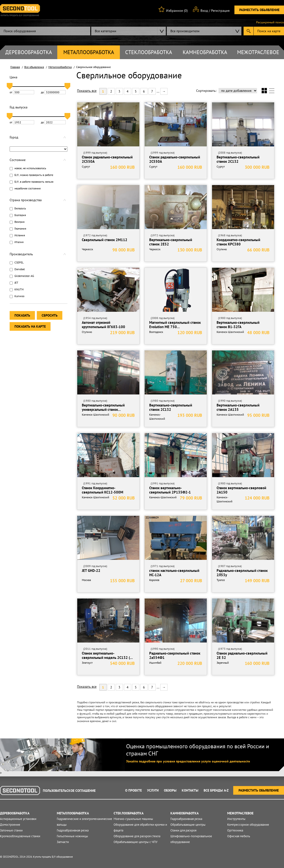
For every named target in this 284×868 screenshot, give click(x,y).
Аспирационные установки (18, 819)
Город (14, 137)
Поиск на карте (269, 31)
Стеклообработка (149, 52)
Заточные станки (11, 830)
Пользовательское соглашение (69, 791)
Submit (248, 31)
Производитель (21, 254)
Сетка (264, 91)
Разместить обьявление (259, 10)
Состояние (18, 160)
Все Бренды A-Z (216, 790)
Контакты (190, 790)
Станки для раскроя (183, 830)
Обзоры (170, 790)
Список (272, 91)
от (22, 92)
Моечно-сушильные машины (133, 819)
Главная (15, 67)
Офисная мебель (239, 836)
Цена (13, 77)
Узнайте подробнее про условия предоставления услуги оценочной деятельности (188, 761)
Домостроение (10, 825)
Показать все (87, 91)
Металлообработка (89, 52)
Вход (204, 11)
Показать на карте (30, 326)
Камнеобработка (205, 52)
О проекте (133, 790)
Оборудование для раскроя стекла (137, 836)
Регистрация (220, 11)
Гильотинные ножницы (72, 836)
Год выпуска (19, 107)
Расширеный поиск (270, 22)
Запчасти (63, 842)
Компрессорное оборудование (248, 825)
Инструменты (236, 819)
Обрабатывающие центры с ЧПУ (136, 842)
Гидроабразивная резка (73, 830)
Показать (22, 315)
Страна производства (26, 200)
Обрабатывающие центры (188, 825)
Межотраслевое (258, 52)
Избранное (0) (177, 11)
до (53, 92)
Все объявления (34, 67)
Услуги (153, 790)
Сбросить (50, 315)
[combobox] (129, 31)
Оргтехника (235, 830)
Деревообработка (29, 52)
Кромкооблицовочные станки (20, 836)
